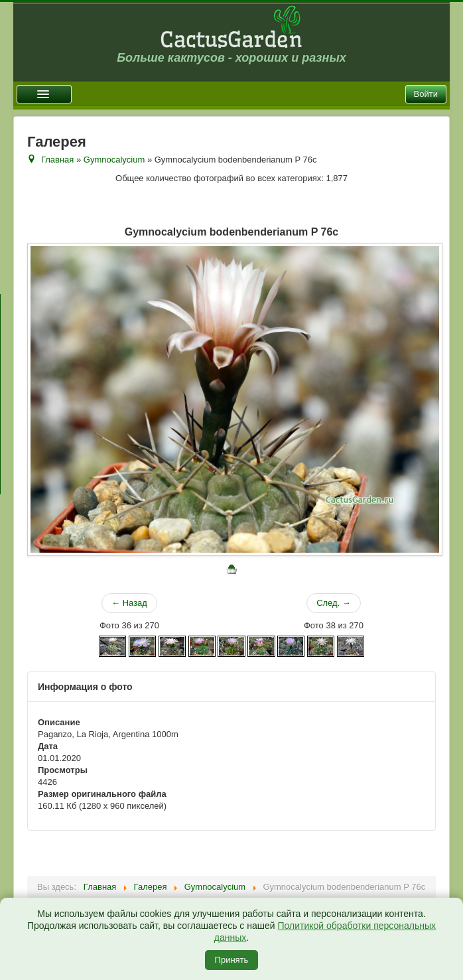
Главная (57, 160)
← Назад (129, 603)
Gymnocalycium (114, 160)
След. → (334, 603)
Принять (232, 960)
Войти (426, 94)
